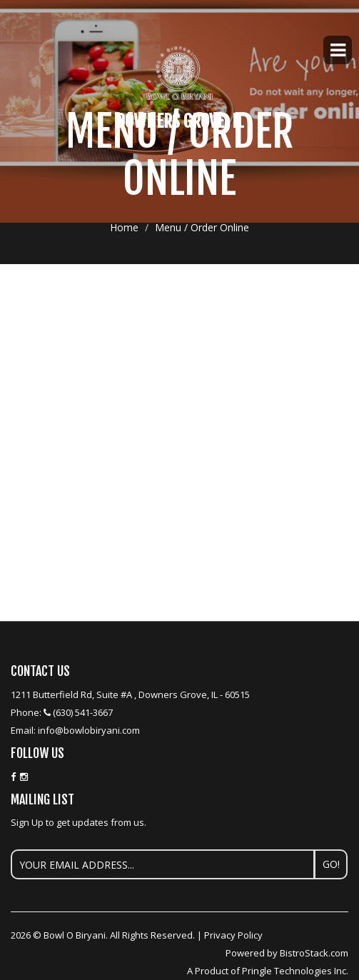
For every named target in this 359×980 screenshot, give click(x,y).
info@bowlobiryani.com (89, 730)
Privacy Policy (233, 935)
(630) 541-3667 (83, 712)
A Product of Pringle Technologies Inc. (268, 971)
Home (124, 227)
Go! (331, 864)
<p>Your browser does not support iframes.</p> (179, 339)
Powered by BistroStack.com (287, 953)
